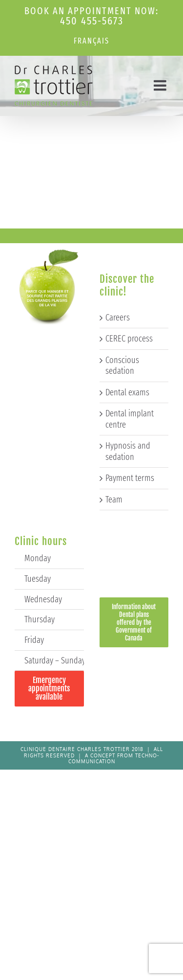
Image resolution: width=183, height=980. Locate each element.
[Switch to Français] (91, 41)
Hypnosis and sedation (128, 451)
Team (114, 500)
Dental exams (127, 392)
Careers (118, 318)
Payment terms (130, 478)
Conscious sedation (122, 366)
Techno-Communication (114, 759)
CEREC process (129, 339)
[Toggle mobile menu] (161, 85)
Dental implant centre (130, 419)
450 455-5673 (92, 21)
